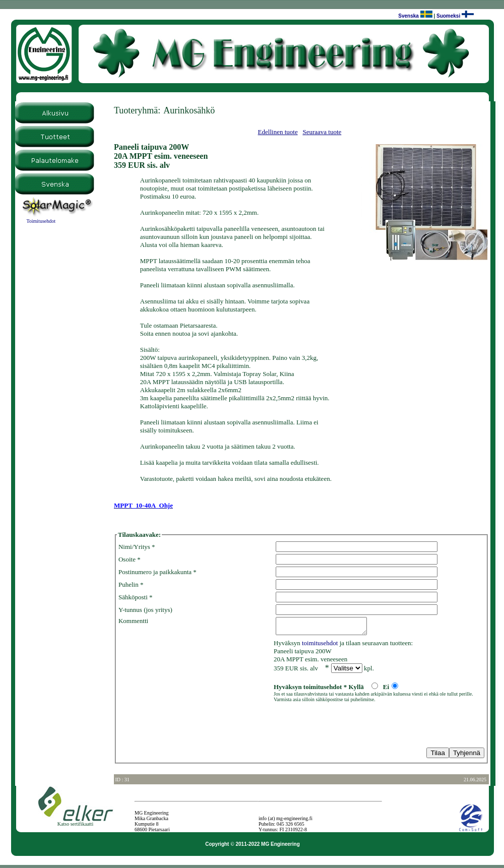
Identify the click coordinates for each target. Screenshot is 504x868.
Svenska (408, 16)
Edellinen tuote (278, 132)
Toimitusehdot (41, 221)
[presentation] (195, 727)
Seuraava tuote (322, 132)
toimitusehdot (320, 646)
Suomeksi (448, 16)
